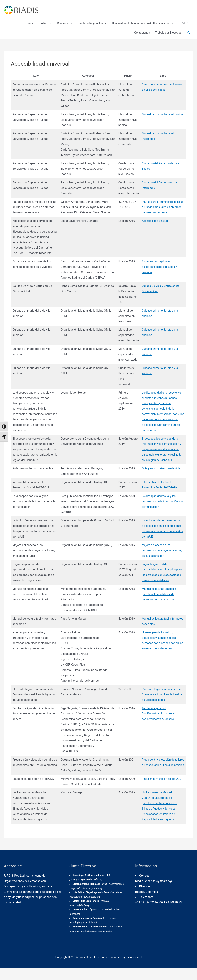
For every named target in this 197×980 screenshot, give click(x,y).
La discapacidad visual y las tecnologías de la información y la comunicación (162, 514)
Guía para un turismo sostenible (160, 481)
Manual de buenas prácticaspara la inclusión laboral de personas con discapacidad (158, 606)
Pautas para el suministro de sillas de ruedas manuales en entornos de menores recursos (162, 214)
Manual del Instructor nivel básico (162, 116)
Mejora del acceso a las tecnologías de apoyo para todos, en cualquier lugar (161, 563)
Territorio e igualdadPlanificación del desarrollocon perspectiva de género (157, 726)
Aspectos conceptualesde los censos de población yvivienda (159, 274)
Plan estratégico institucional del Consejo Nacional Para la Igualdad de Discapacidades (162, 707)
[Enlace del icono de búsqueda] (188, 35)
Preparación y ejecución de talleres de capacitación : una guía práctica (162, 777)
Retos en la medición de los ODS (161, 791)
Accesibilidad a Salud (154, 228)
